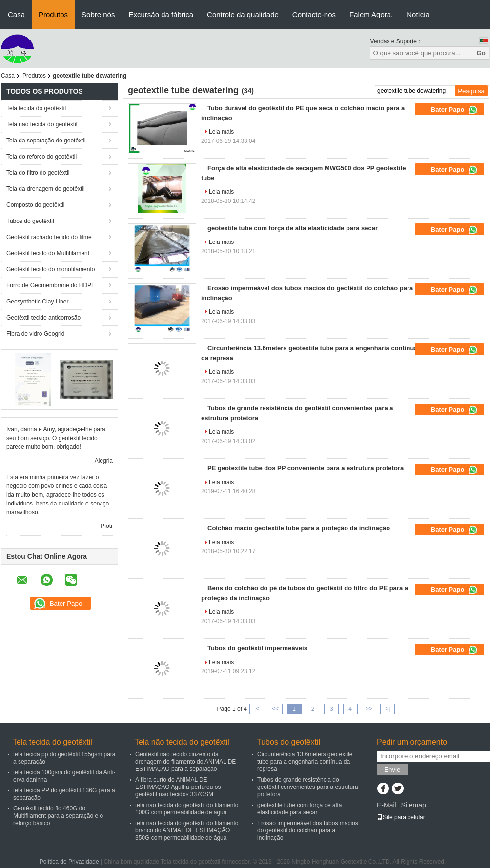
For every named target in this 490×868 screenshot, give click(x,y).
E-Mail (387, 805)
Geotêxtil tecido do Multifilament (48, 253)
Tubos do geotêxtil (30, 221)
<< (275, 709)
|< (257, 709)
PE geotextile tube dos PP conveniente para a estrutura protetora (306, 468)
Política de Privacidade (69, 862)
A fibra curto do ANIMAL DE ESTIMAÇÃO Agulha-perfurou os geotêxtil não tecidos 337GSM (178, 787)
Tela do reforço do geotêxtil (41, 157)
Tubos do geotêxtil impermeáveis (257, 648)
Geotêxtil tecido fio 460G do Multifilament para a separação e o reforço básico (58, 816)
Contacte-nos (314, 14)
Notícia (418, 14)
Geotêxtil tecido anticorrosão (43, 318)
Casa (16, 14)
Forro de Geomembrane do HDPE (51, 285)
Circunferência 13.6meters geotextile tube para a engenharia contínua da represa (305, 762)
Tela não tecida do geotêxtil (42, 124)
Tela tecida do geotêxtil (36, 108)
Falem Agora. (371, 14)
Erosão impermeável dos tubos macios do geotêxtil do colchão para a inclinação (308, 830)
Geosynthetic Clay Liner (37, 302)
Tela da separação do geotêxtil (46, 141)
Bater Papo (454, 110)
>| (388, 709)
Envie (392, 770)
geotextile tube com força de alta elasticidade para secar (293, 228)
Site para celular (401, 817)
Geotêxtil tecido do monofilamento (51, 269)
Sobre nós (98, 14)
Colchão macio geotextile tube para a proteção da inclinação (299, 528)
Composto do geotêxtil (35, 205)
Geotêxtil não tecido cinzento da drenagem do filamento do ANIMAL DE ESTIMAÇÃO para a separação (185, 762)
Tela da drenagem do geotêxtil (46, 189)
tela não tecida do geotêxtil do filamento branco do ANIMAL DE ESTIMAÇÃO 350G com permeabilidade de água (187, 830)
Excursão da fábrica (161, 14)
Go (481, 53)
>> (369, 709)
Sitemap (413, 805)
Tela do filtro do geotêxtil (38, 173)
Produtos (53, 14)
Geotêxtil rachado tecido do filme (49, 237)
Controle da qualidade (243, 14)
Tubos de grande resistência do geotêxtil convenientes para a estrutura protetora (308, 787)
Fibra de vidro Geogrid (35, 334)
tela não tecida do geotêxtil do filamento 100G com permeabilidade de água (187, 809)
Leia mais (221, 132)
